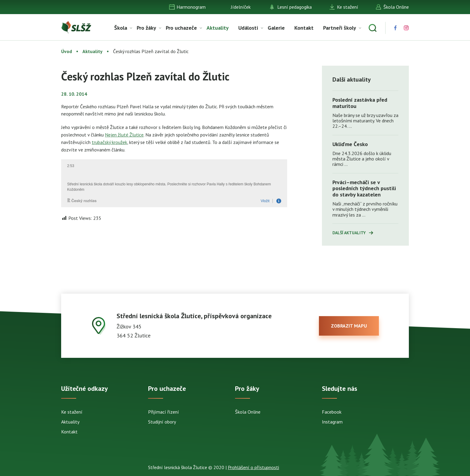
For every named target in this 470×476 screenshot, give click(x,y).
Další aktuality (349, 233)
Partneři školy (340, 28)
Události (248, 28)
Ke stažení (348, 7)
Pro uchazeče (181, 28)
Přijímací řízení (164, 412)
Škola (121, 28)
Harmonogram (191, 7)
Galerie (276, 28)
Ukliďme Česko (350, 144)
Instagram (332, 422)
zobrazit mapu (349, 326)
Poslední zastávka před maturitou (360, 103)
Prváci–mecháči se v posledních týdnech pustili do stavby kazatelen (364, 188)
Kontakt (304, 28)
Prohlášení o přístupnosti (253, 467)
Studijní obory (162, 422)
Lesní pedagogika (294, 7)
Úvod (67, 51)
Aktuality (218, 28)
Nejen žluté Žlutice (124, 135)
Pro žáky (146, 28)
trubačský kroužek (109, 142)
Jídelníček (241, 7)
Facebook (332, 412)
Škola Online (396, 7)
